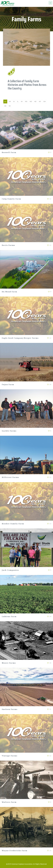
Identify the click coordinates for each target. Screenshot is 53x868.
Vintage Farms (10, 756)
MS (26, 101)
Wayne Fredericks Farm (15, 851)
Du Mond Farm (9, 292)
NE (35, 101)
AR (10, 101)
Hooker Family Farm (13, 524)
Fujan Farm (8, 384)
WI (10, 106)
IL (18, 101)
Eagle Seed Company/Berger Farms (20, 338)
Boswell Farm (9, 152)
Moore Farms (9, 663)
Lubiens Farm (9, 616)
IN (22, 101)
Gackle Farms (9, 431)
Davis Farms (8, 245)
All (5, 101)
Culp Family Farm (11, 199)
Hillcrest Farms (10, 477)
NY (40, 101)
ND (31, 101)
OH (45, 101)
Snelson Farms (10, 709)
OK (5, 106)
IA (14, 101)
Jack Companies (10, 570)
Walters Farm (9, 802)
